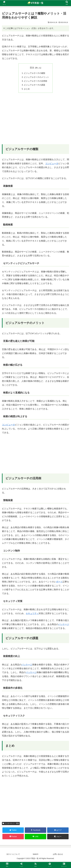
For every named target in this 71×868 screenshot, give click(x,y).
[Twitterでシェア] (13, 830)
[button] (58, 837)
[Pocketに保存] (13, 837)
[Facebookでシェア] (36, 830)
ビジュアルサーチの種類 (35, 73)
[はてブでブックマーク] (58, 830)
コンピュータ (52, 164)
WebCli (36, 854)
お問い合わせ (58, 854)
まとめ (27, 89)
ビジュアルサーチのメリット (36, 77)
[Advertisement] (35, 120)
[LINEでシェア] (36, 837)
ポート (59, 582)
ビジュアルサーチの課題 (35, 85)
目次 (32, 68)
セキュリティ (32, 613)
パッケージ (64, 624)
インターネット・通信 (11, 823)
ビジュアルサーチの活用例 (35, 81)
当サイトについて (13, 854)
